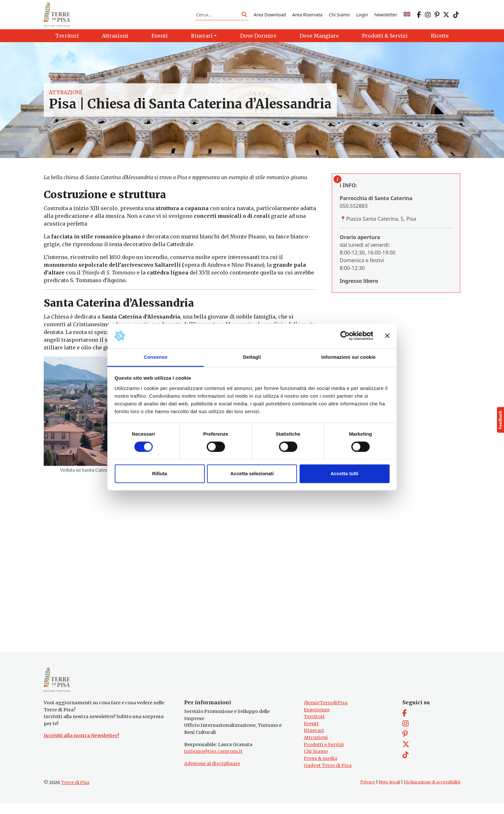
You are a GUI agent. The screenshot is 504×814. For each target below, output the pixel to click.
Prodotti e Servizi (324, 755)
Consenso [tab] (155, 357)
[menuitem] (407, 17)
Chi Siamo (339, 17)
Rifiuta (160, 473)
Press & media (320, 769)
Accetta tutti (344, 473)
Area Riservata (307, 17)
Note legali (389, 793)
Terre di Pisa (75, 793)
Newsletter (386, 17)
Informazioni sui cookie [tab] (349, 357)
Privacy (368, 793)
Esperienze (317, 720)
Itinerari (314, 741)
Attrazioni (65, 98)
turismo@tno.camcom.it (213, 762)
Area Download (270, 17)
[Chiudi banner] (387, 336)
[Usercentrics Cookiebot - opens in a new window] (345, 336)
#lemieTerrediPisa (326, 713)
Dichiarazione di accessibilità (432, 793)
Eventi (311, 734)
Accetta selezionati (252, 473)
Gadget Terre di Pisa (328, 776)
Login (362, 17)
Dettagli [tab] (252, 357)
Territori (314, 727)
